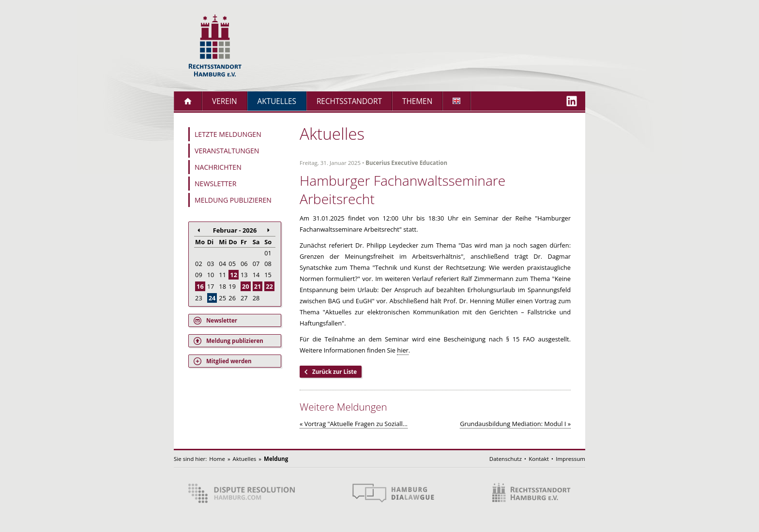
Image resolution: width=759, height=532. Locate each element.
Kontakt (539, 459)
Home (217, 459)
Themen (417, 101)
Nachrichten (218, 167)
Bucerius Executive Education (406, 163)
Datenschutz (506, 459)
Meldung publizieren (233, 200)
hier (403, 350)
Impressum (570, 459)
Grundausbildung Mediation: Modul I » (515, 424)
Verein (225, 101)
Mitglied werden (229, 361)
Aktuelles (277, 101)
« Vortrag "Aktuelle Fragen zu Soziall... (354, 424)
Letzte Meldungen (228, 134)
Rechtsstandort (349, 101)
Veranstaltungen (227, 151)
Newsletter (215, 184)
